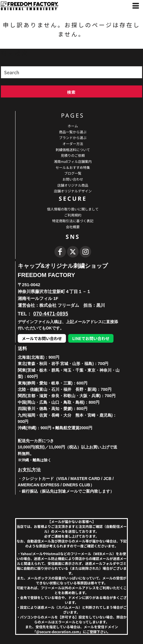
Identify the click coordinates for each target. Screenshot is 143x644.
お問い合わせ (73, 179)
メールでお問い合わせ (42, 338)
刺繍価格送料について (73, 150)
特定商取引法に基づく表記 (73, 221)
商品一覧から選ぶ (73, 132)
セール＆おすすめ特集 (73, 167)
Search (6, 64)
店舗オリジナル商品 (73, 185)
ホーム (73, 126)
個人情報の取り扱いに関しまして (73, 209)
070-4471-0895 (51, 313)
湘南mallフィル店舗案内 (73, 161)
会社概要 (73, 227)
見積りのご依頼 (73, 155)
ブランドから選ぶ (73, 137)
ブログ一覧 (73, 173)
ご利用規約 (73, 215)
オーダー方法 (73, 144)
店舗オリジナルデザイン (73, 191)
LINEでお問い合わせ (91, 338)
